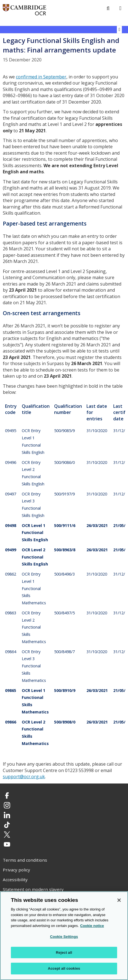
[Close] (119, 900)
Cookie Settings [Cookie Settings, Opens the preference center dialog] (64, 937)
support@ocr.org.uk (24, 777)
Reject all (64, 953)
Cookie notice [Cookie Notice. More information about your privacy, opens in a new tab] (92, 926)
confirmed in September (41, 77)
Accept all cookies (64, 969)
